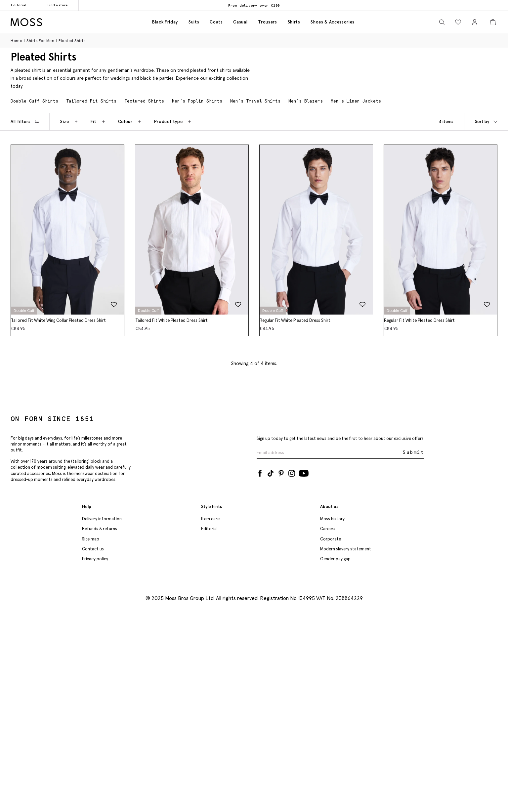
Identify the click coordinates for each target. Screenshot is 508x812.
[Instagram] (292, 472)
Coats (216, 22)
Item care (210, 519)
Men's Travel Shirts (255, 101)
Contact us (93, 549)
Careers (328, 529)
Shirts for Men (40, 41)
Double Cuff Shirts (34, 101)
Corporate (331, 539)
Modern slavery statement (346, 549)
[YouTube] (304, 472)
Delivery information (102, 519)
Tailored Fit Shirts (91, 101)
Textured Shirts (144, 101)
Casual (240, 22)
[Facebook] (260, 472)
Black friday (165, 22)
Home (16, 41)
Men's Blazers (306, 101)
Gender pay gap (335, 559)
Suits (194, 22)
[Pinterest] (281, 472)
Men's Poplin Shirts (197, 101)
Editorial (19, 5)
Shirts (294, 22)
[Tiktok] (271, 472)
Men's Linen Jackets (356, 101)
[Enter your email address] (329, 453)
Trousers (267, 22)
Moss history (332, 519)
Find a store (58, 5)
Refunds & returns (100, 529)
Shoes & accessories (332, 22)
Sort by (486, 122)
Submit (414, 452)
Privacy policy (95, 559)
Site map (91, 539)
